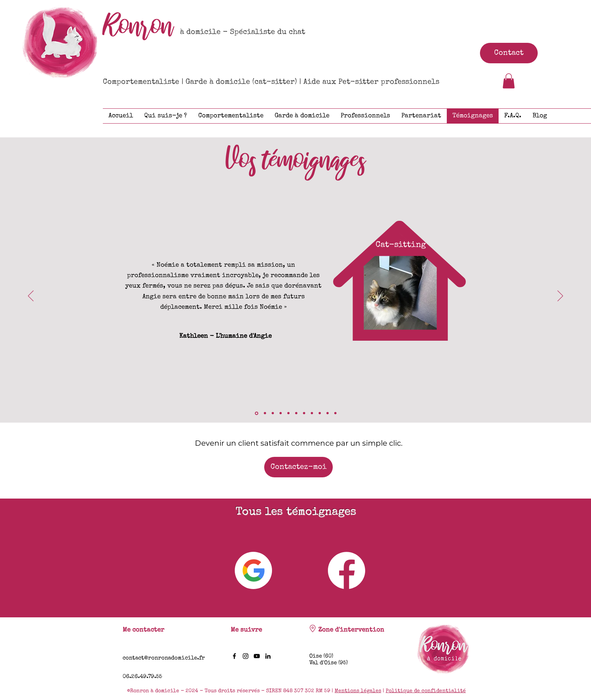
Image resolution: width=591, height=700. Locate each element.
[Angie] (257, 413)
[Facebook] (234, 656)
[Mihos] (304, 413)
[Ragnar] (328, 413)
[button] (509, 81)
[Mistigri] (335, 413)
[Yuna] (312, 413)
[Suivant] (560, 296)
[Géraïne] (288, 413)
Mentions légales (358, 691)
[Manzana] (265, 413)
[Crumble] (273, 413)
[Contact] (509, 53)
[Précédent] (31, 296)
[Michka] (296, 413)
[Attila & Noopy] (281, 413)
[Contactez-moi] (298, 467)
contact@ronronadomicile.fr (164, 658)
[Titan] (320, 413)
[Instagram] (246, 656)
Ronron (138, 26)
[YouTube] (257, 656)
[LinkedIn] (268, 656)
